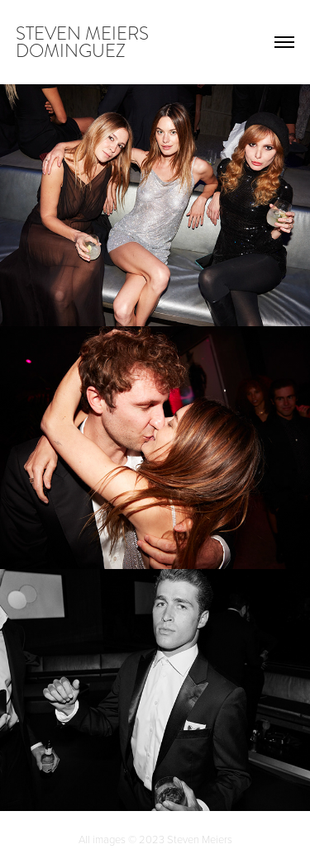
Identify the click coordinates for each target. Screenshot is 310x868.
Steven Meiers (200, 839)
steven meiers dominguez (84, 42)
